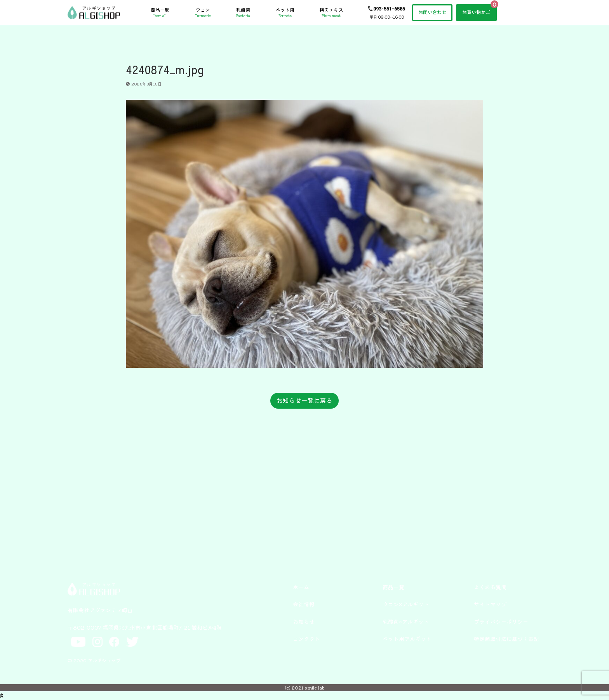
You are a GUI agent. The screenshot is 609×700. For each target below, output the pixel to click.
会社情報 (304, 604)
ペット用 (285, 13)
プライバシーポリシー (501, 622)
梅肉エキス (331, 13)
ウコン (203, 13)
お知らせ (304, 622)
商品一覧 (160, 13)
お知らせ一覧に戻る (304, 400)
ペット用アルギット (407, 639)
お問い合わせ (432, 12)
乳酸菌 (243, 13)
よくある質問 (490, 587)
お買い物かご (476, 12)
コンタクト (306, 639)
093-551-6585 (389, 9)
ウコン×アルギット (406, 604)
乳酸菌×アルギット (406, 622)
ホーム (301, 587)
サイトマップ (490, 604)
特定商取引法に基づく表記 (506, 639)
